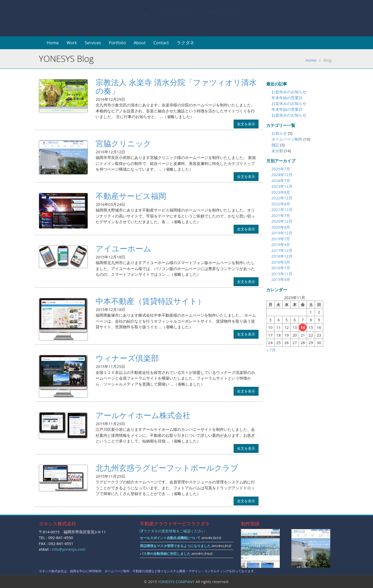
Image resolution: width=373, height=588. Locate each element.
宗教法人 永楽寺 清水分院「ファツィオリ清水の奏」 (176, 86)
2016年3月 (281, 262)
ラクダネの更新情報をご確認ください (173, 531)
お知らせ (279, 133)
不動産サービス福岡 (131, 196)
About (140, 43)
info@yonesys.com (69, 549)
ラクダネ (185, 43)
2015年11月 (282, 274)
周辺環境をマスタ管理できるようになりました (175, 546)
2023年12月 (282, 186)
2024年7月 (281, 180)
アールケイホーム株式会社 (143, 415)
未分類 (277, 151)
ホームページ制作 (287, 139)
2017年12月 (282, 250)
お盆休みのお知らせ (289, 92)
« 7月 (271, 350)
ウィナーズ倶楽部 (127, 358)
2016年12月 (282, 256)
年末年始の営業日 (287, 98)
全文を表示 (246, 124)
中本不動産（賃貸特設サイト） (150, 301)
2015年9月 (281, 279)
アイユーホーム (123, 248)
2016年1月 (281, 268)
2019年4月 (281, 244)
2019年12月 (282, 233)
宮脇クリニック (123, 143)
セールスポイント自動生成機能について (170, 538)
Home (53, 43)
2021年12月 (282, 209)
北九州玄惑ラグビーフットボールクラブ (167, 468)
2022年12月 (282, 198)
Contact (161, 43)
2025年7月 (281, 169)
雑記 (275, 145)
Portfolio (117, 43)
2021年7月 (281, 215)
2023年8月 (281, 192)
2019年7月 (281, 239)
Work (72, 43)
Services (93, 43)
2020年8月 (281, 227)
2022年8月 (281, 204)
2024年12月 (282, 175)
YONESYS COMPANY (176, 582)
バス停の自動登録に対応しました (165, 554)
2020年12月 (282, 221)
